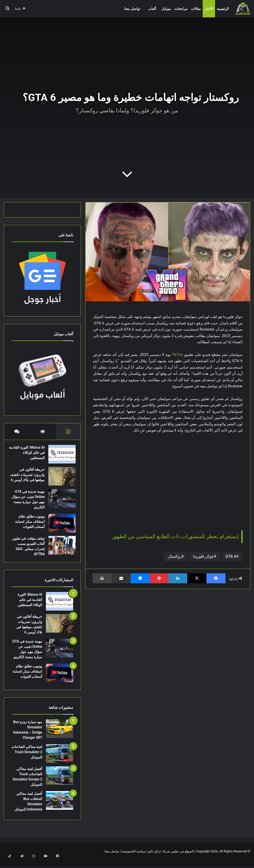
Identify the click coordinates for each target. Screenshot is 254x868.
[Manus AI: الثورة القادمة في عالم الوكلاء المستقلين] (60, 457)
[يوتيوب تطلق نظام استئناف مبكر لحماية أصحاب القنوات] (60, 528)
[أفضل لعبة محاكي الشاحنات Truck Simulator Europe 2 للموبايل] (60, 783)
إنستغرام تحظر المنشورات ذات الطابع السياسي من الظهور (175, 536)
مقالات (196, 9)
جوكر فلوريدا (203, 556)
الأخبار (209, 9)
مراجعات (181, 9)
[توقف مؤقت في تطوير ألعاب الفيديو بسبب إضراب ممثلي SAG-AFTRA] (60, 550)
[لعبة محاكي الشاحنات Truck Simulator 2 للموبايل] (60, 761)
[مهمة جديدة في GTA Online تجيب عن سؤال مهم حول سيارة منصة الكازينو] (60, 504)
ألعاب (152, 9)
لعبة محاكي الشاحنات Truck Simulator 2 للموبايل (27, 760)
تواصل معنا (132, 9)
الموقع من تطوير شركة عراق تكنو (171, 859)
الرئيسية (223, 9)
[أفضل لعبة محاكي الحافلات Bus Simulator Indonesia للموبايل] (60, 808)
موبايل (166, 9)
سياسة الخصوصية (134, 859)
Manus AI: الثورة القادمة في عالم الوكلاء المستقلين (30, 455)
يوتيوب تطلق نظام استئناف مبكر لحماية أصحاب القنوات (27, 527)
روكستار (175, 556)
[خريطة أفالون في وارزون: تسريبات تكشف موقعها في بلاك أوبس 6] (60, 479)
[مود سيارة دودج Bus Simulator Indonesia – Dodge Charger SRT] (60, 736)
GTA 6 (231, 556)
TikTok (177, 355)
